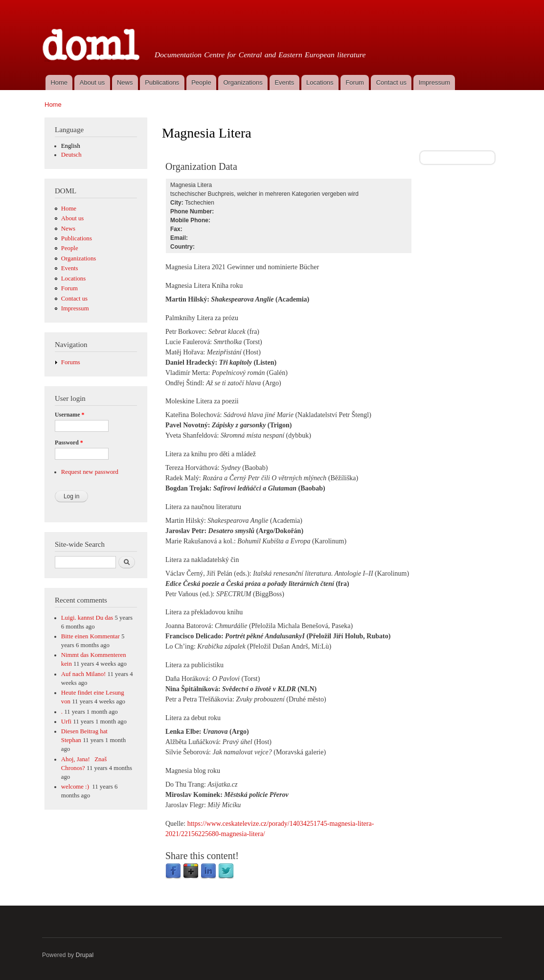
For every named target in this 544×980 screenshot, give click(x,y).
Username (69, 415)
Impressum (434, 82)
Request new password (90, 472)
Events (284, 82)
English (71, 146)
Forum (355, 82)
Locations (320, 82)
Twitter (226, 871)
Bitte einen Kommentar (91, 636)
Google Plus (191, 871)
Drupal (85, 955)
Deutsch (71, 155)
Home (59, 82)
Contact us (391, 82)
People (201, 82)
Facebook (173, 871)
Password (69, 443)
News (125, 82)
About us (92, 82)
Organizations (243, 82)
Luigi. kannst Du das (87, 618)
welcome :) (76, 787)
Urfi (66, 722)
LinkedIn (208, 871)
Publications (162, 82)
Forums (71, 362)
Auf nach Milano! (84, 674)
